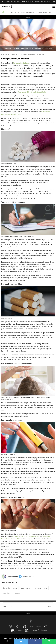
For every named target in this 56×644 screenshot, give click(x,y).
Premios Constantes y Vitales (13, 1)
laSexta (17, 626)
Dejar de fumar (26, 588)
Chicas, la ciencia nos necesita (42, 1)
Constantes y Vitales (41, 588)
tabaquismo (7, 593)
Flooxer (44, 630)
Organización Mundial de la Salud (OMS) (32, 92)
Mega (39, 626)
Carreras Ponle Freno (27, 1)
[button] (53, 7)
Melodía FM (27, 630)
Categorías (8, 607)
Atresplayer (35, 630)
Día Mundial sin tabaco (22, 63)
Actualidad (15, 12)
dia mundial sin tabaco (10, 588)
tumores (17, 593)
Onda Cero (12, 630)
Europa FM (19, 630)
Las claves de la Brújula (44, 12)
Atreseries (46, 626)
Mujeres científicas (27, 12)
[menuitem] (15, 12)
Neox (24, 626)
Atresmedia (28, 621)
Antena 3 (10, 626)
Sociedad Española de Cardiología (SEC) (26, 536)
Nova (32, 626)
